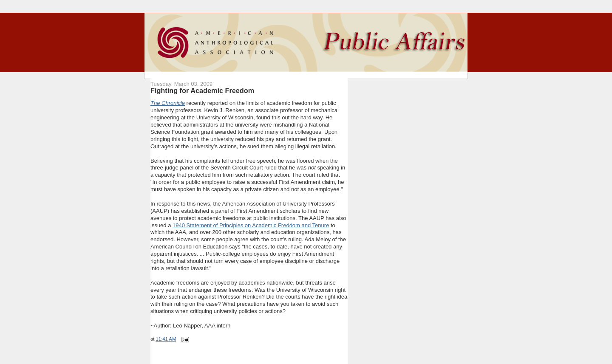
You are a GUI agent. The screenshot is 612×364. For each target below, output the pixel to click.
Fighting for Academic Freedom (202, 90)
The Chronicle (168, 103)
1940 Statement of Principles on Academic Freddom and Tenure (251, 225)
